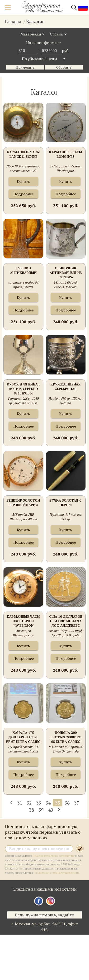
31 (20, 803)
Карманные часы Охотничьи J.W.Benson (23, 621)
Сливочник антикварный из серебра (66, 273)
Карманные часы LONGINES (66, 154)
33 (39, 803)
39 (41, 810)
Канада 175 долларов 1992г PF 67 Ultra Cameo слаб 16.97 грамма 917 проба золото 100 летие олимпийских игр (23, 737)
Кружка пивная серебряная (66, 386)
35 (58, 803)
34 (48, 803)
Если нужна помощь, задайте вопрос (44, 915)
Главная (13, 21)
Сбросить (64, 67)
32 (29, 803)
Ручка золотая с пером (66, 503)
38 (32, 810)
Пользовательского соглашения (54, 856)
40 (51, 810)
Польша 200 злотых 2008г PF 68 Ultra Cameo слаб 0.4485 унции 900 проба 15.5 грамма (66, 737)
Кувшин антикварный (23, 270)
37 (77, 803)
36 (67, 803)
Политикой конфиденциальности (57, 873)
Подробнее (23, 194)
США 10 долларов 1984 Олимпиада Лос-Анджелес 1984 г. (66, 621)
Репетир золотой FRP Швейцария (23, 503)
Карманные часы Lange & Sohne (23, 154)
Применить (25, 67)
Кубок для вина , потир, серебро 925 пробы (23, 389)
